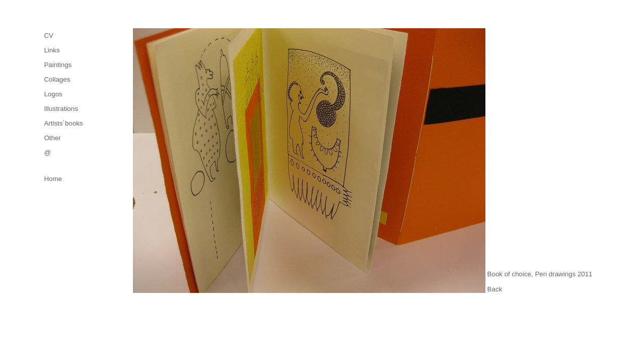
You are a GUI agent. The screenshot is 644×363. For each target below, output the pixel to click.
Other (52, 138)
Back (495, 289)
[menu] (63, 94)
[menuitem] (63, 36)
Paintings (58, 65)
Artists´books (63, 123)
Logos (53, 94)
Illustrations (61, 109)
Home (53, 179)
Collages (57, 79)
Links (52, 50)
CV (49, 36)
